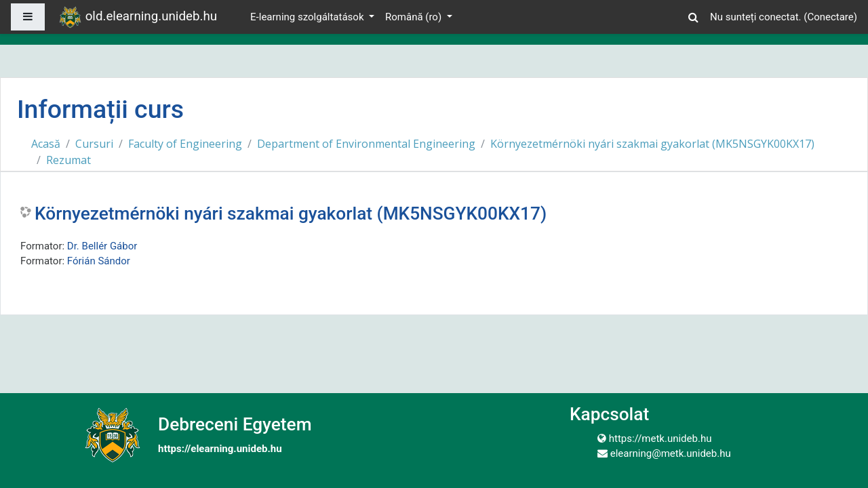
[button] (694, 15)
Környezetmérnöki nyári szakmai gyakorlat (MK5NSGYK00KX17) (652, 144)
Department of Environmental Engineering (366, 144)
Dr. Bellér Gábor (102, 246)
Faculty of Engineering (185, 144)
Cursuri (94, 144)
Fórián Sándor (99, 261)
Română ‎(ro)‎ (415, 17)
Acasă (46, 144)
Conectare (830, 17)
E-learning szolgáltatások (308, 17)
